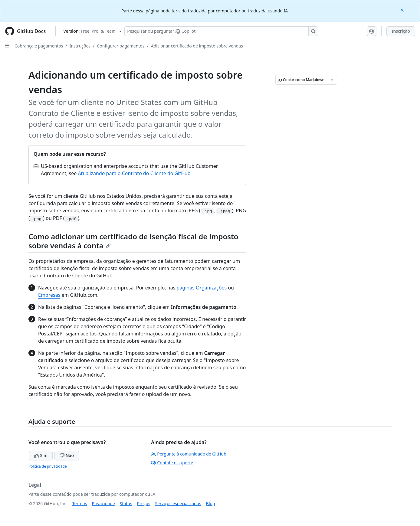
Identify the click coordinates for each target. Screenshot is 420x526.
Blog (211, 503)
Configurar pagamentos (121, 46)
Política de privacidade (48, 466)
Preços (144, 503)
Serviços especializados (178, 503)
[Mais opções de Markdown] (332, 80)
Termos (80, 503)
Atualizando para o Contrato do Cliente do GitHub (134, 173)
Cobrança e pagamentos (39, 46)
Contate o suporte (172, 463)
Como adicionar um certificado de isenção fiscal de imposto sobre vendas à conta (133, 241)
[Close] (403, 10)
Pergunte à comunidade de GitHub (189, 454)
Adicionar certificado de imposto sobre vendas (197, 46)
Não (67, 455)
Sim (41, 455)
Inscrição (401, 31)
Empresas (49, 295)
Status (126, 503)
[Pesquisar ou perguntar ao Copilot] (221, 31)
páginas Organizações (202, 288)
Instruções (80, 46)
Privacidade (103, 503)
